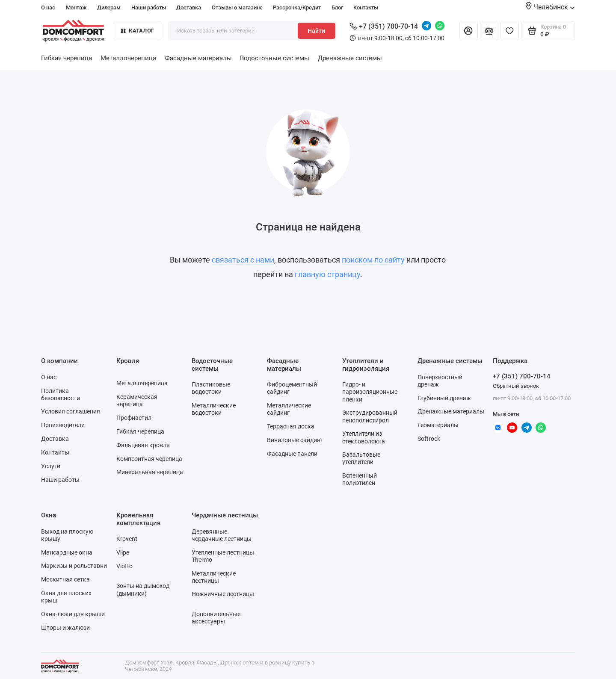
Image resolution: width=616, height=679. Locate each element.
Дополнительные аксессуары (216, 618)
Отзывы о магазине (237, 7)
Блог (337, 7)
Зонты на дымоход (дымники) (143, 589)
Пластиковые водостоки (211, 388)
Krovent (127, 539)
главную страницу (327, 275)
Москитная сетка (65, 579)
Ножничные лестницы (223, 594)
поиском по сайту (373, 260)
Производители (63, 425)
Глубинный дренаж (444, 398)
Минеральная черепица (150, 472)
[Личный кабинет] (469, 31)
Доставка (189, 7)
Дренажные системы (350, 58)
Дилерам (109, 7)
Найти (316, 31)
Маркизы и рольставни (74, 566)
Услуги (51, 466)
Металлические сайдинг (289, 409)
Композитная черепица (149, 459)
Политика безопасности (61, 394)
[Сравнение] (489, 31)
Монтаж (76, 7)
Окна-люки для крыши (73, 614)
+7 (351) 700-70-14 (384, 26)
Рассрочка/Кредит (297, 7)
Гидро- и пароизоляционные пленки (370, 392)
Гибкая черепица (67, 58)
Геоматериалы (438, 425)
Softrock (429, 439)
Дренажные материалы (451, 411)
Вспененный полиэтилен (360, 479)
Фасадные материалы (198, 58)
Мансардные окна (67, 552)
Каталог (138, 31)
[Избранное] (510, 31)
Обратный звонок (516, 386)
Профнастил (134, 418)
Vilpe (123, 552)
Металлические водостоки (214, 409)
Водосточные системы (275, 58)
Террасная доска (291, 426)
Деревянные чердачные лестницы (222, 535)
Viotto (124, 566)
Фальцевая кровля (143, 445)
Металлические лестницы (214, 577)
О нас (48, 7)
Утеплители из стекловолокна (364, 437)
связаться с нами (243, 260)
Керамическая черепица (137, 400)
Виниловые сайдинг (295, 440)
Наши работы (149, 7)
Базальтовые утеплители (361, 458)
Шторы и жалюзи (65, 628)
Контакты (366, 7)
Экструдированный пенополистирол (370, 416)
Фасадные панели (292, 454)
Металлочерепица (128, 58)
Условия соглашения (71, 411)
